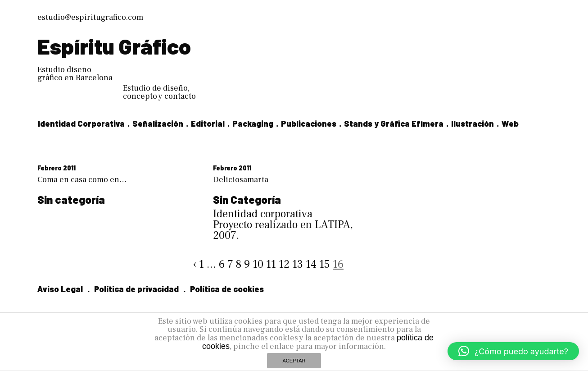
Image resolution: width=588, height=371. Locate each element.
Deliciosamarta (241, 180)
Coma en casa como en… (82, 180)
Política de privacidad (136, 289)
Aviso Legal (60, 289)
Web (510, 124)
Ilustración (473, 124)
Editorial (208, 124)
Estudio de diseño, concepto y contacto (159, 92)
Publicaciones (309, 124)
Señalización (158, 124)
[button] (513, 351)
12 (284, 264)
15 (325, 264)
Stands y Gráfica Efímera (394, 124)
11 (271, 264)
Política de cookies (227, 289)
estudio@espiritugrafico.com (90, 17)
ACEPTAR (294, 361)
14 (311, 264)
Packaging (253, 124)
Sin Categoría (247, 199)
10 (258, 264)
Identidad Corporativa (81, 124)
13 (298, 264)
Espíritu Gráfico (114, 46)
